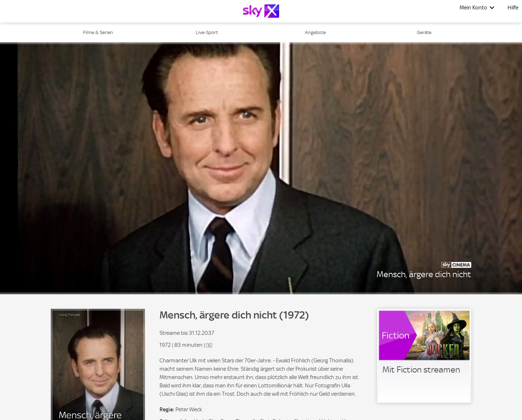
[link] (424, 356)
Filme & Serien (98, 32)
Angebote (315, 32)
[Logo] (261, 11)
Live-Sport (207, 32)
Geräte (424, 32)
